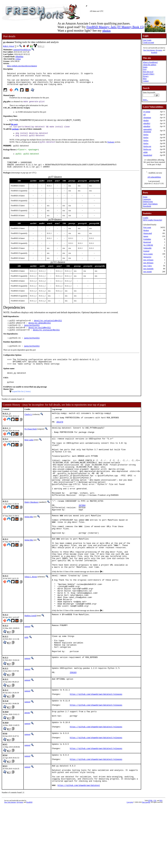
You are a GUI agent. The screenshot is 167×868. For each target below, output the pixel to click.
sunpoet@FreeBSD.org (22, 50)
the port (14, 128)
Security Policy (149, 74)
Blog (145, 79)
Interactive (147, 257)
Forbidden (147, 239)
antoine (27, 766)
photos (106, 31)
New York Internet (149, 50)
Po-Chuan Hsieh (31, 443)
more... (145, 100)
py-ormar (147, 112)
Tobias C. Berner (31, 617)
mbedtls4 (147, 126)
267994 (82, 534)
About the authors (149, 65)
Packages (111, 147)
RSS (161, 863)
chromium (147, 118)
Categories (147, 199)
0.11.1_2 (6, 46)
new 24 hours (148, 260)
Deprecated (148, 233)
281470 (60, 436)
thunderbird (148, 155)
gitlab (145, 152)
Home (145, 197)
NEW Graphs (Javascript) (152, 220)
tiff (144, 115)
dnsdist (146, 120)
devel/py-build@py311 (40, 336)
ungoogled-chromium (148, 130)
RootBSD (154, 52)
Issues (145, 67)
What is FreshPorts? (150, 62)
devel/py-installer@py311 (46, 339)
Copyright (130, 865)
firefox (146, 135)
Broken (146, 230)
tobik (26, 685)
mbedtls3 (147, 123)
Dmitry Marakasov (32, 530)
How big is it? (148, 72)
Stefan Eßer (29, 547)
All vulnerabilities (154, 177)
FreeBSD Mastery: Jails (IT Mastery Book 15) (115, 27)
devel (12, 46)
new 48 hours (148, 263)
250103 (73, 725)
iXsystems (159, 50)
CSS (155, 863)
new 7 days (147, 266)
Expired (146, 251)
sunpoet (27, 674)
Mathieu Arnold (30, 663)
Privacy (146, 76)
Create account (148, 42)
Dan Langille (146, 865)
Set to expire (148, 254)
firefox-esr (147, 146)
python (18, 59)
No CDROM (148, 245)
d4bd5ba (19, 57)
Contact (146, 81)
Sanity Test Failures (150, 204)
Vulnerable (147, 248)
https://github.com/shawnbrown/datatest (22, 66)
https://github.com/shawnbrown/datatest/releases (96, 748)
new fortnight (148, 269)
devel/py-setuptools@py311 (48, 328)
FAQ (145, 69)
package (15, 133)
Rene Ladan (29, 455)
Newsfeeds (147, 206)
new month (147, 272)
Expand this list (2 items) (21, 404)
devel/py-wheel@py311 (40, 331)
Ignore (146, 236)
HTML (150, 863)
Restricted (147, 242)
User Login (147, 40)
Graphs (146, 218)
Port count (147, 227)
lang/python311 (32, 334)
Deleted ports (148, 202)
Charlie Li (28, 426)
